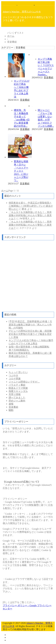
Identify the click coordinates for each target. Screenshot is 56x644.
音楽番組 (25, 100)
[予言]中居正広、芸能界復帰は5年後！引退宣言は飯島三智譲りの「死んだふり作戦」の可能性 (30, 325)
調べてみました (17, 398)
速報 (11, 404)
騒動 (11, 410)
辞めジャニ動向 (17, 401)
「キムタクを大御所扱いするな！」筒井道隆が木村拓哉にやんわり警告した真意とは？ (30, 215)
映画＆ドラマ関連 (18, 388)
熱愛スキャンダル (18, 391)
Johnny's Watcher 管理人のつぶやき (22, 12)
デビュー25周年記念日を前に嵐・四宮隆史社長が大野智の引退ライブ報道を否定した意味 (30, 334)
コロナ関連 (15, 379)
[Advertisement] (28, 276)
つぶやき (13, 375)
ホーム (5, 191)
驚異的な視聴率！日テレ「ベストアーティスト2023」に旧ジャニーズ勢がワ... (21, 171)
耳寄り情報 (15, 394)
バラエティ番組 (17, 385)
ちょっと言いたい (18, 372)
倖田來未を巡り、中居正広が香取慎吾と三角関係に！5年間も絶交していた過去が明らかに (31, 206)
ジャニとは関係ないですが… (24, 382)
